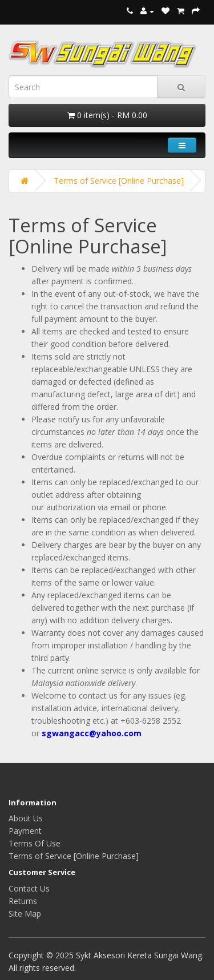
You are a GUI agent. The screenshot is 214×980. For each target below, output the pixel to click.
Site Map (25, 914)
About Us (26, 818)
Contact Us (29, 888)
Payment (25, 831)
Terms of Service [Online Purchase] (119, 181)
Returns (23, 901)
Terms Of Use (35, 843)
